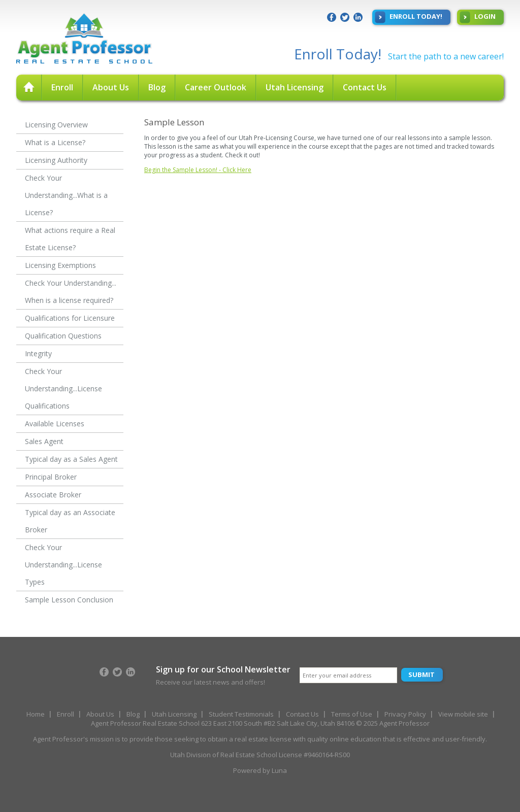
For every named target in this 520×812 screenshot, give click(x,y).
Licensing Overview (56, 125)
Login (478, 17)
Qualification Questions (63, 336)
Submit (421, 674)
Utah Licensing (295, 87)
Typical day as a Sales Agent (71, 459)
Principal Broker (51, 477)
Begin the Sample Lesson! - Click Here (198, 170)
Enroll (62, 87)
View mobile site (463, 714)
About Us (111, 87)
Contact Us (365, 87)
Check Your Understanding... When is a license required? (71, 292)
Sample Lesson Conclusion (69, 600)
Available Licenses (55, 424)
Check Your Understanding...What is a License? (66, 195)
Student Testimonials (241, 714)
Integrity (38, 353)
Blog (157, 87)
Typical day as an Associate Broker (70, 521)
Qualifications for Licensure (70, 318)
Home (36, 714)
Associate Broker (53, 495)
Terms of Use (352, 714)
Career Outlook (216, 87)
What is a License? (55, 142)
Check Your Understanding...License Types (63, 565)
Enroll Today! (409, 17)
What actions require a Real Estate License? (70, 239)
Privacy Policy (405, 714)
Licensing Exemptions (60, 265)
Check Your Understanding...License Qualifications (63, 388)
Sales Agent (44, 441)
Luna (279, 770)
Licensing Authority (56, 160)
